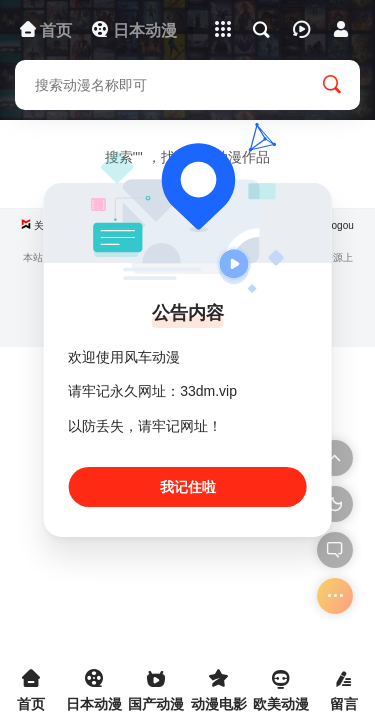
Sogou (339, 225)
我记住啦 (188, 487)
